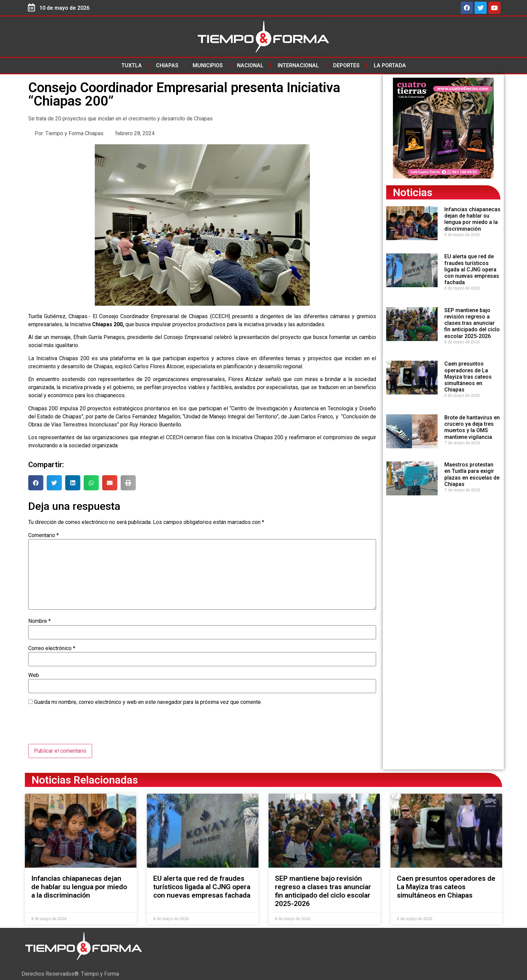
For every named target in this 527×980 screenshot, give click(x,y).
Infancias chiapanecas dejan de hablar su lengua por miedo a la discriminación (472, 219)
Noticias (413, 192)
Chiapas (167, 65)
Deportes (346, 65)
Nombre (39, 621)
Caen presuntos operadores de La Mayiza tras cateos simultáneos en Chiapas (468, 377)
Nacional (250, 65)
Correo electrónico (52, 648)
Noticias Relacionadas (85, 780)
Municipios (208, 65)
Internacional (298, 65)
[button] (36, 483)
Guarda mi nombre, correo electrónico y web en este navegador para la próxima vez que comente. (148, 702)
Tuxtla (132, 65)
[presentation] (79, 727)
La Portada (390, 65)
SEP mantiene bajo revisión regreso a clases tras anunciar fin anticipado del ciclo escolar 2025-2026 (472, 323)
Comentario (44, 535)
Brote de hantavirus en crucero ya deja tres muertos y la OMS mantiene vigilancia (472, 427)
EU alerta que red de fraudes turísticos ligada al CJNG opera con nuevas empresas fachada (472, 269)
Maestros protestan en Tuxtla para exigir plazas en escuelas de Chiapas (472, 474)
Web (34, 675)
